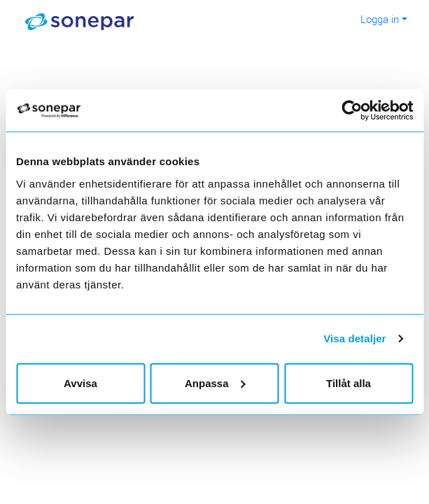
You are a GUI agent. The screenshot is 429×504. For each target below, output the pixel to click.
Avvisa (80, 383)
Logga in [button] (380, 19)
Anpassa (215, 383)
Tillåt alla (349, 383)
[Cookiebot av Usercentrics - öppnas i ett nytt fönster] (362, 111)
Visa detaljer (354, 338)
